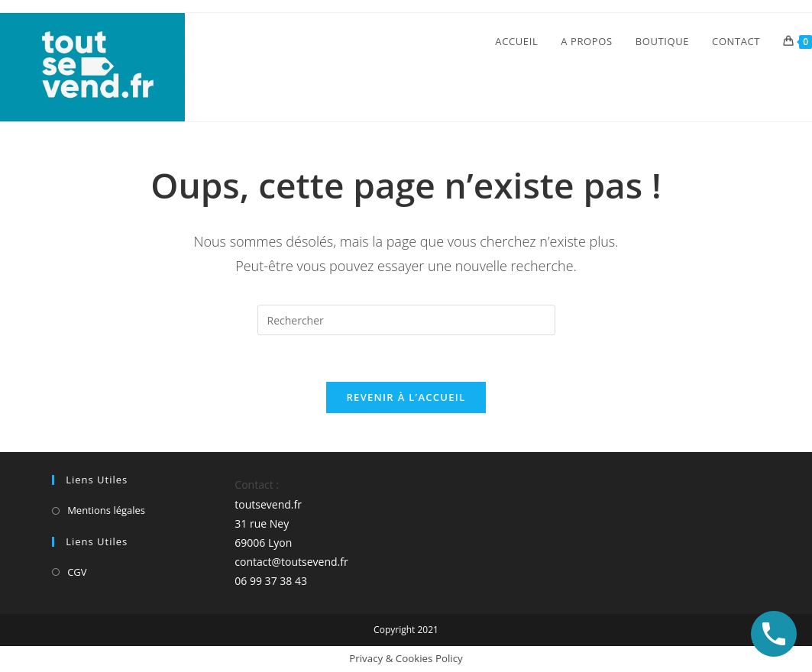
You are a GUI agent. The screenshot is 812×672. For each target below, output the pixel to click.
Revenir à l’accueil (406, 397)
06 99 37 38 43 (271, 581)
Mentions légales (106, 510)
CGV (77, 572)
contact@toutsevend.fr (291, 562)
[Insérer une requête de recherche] (406, 320)
